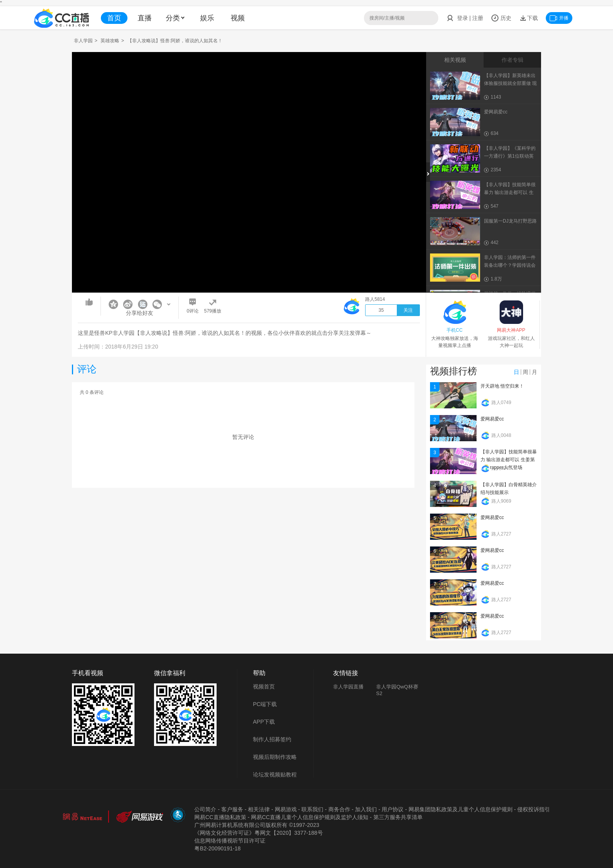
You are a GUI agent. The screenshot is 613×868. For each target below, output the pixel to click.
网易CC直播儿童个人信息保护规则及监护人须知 (310, 817)
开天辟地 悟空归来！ (502, 386)
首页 (114, 18)
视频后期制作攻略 (275, 757)
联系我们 (312, 809)
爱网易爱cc (492, 419)
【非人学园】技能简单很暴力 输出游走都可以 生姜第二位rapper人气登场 (509, 460)
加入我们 (366, 809)
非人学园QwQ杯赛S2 (397, 690)
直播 (145, 18)
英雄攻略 (110, 41)
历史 (501, 18)
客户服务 (232, 809)
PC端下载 (265, 704)
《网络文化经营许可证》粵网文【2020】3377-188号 (258, 833)
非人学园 (83, 41)
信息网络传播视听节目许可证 (230, 841)
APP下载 (264, 722)
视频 (238, 18)
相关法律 (259, 809)
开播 (559, 18)
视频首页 (264, 686)
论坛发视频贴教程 (275, 775)
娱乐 (207, 18)
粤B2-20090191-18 (217, 848)
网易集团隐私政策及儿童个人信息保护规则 (461, 809)
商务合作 (339, 809)
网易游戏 (286, 809)
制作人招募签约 (272, 739)
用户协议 (393, 809)
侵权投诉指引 (534, 809)
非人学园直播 (348, 687)
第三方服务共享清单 (398, 817)
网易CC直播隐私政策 (220, 817)
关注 (408, 310)
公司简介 (205, 809)
